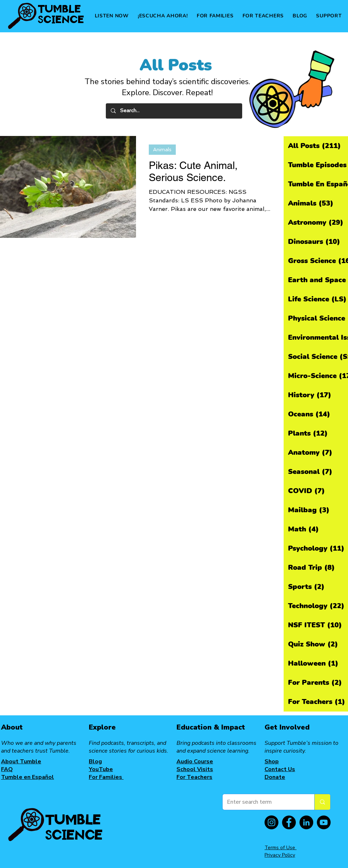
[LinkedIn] (306, 822)
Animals (162, 149)
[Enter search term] (263, 802)
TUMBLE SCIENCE (61, 14)
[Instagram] (271, 822)
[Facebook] (289, 822)
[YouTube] (324, 822)
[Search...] (174, 111)
